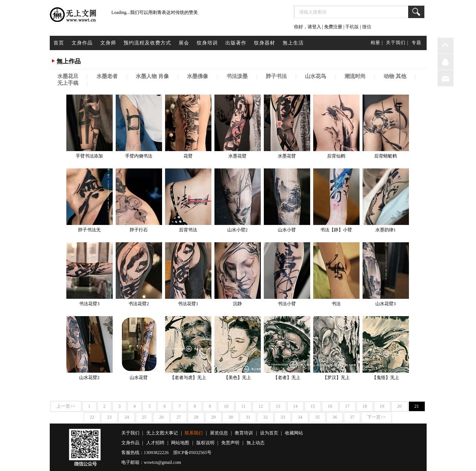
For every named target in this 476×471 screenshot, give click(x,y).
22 (92, 417)
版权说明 (205, 443)
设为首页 (269, 433)
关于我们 (130, 433)
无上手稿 (68, 83)
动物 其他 (395, 76)
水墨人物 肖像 (152, 76)
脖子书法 (276, 76)
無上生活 (293, 43)
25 (144, 417)
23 (109, 417)
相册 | (377, 43)
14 (295, 406)
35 (317, 417)
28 (196, 417)
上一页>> (66, 406)
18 (365, 406)
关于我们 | (397, 43)
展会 (184, 43)
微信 (367, 27)
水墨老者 (107, 76)
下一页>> (377, 417)
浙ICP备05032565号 (192, 453)
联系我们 (194, 433)
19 (382, 406)
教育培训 (244, 433)
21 (417, 406)
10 (226, 406)
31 (248, 417)
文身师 (108, 43)
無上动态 (256, 443)
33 (283, 417)
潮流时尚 (355, 76)
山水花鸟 (315, 76)
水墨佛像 (197, 76)
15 (313, 406)
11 (243, 406)
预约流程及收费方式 (147, 43)
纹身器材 (265, 43)
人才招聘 (155, 443)
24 (127, 417)
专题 (416, 43)
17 (347, 406)
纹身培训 (207, 43)
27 (179, 417)
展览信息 (219, 433)
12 (261, 406)
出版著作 (236, 43)
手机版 (352, 27)
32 (265, 417)
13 (278, 406)
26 (161, 417)
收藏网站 (294, 433)
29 (213, 417)
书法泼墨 (237, 76)
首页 (59, 43)
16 (330, 406)
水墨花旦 (68, 76)
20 (399, 406)
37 (352, 417)
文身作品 (82, 43)
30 (231, 417)
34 (300, 417)
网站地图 (180, 443)
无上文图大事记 (162, 433)
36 (335, 417)
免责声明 (230, 443)
